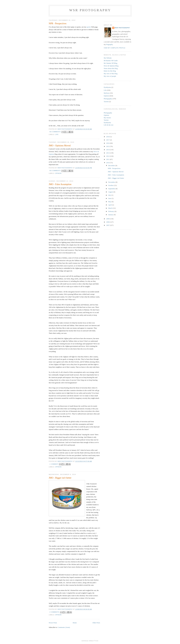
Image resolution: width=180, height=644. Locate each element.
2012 (108, 156)
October (111, 185)
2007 (108, 225)
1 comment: (54, 464)
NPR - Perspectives (58, 23)
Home (75, 623)
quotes (89, 27)
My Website (108, 58)
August (111, 192)
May (110, 202)
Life (57, 135)
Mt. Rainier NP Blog (110, 63)
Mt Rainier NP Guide (111, 61)
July (110, 195)
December (112, 165)
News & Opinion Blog (111, 66)
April (110, 205)
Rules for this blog (110, 71)
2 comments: (55, 612)
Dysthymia (107, 87)
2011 (108, 159)
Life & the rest (108, 125)
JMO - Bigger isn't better (60, 478)
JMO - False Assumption (60, 184)
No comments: (55, 132)
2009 (108, 219)
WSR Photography (90, 10)
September (112, 189)
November (112, 182)
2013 (108, 153)
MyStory (107, 93)
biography (109, 44)
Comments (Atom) (64, 627)
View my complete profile (115, 48)
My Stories (107, 118)
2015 (108, 146)
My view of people (110, 76)
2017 (108, 140)
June (110, 198)
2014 (108, 150)
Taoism (106, 102)
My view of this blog (111, 74)
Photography (108, 99)
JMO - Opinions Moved (60, 146)
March (111, 208)
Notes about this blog (111, 68)
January (111, 215)
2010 (108, 163)
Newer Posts (53, 623)
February (111, 211)
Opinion (58, 173)
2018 (108, 137)
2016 (108, 143)
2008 (108, 222)
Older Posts (96, 623)
